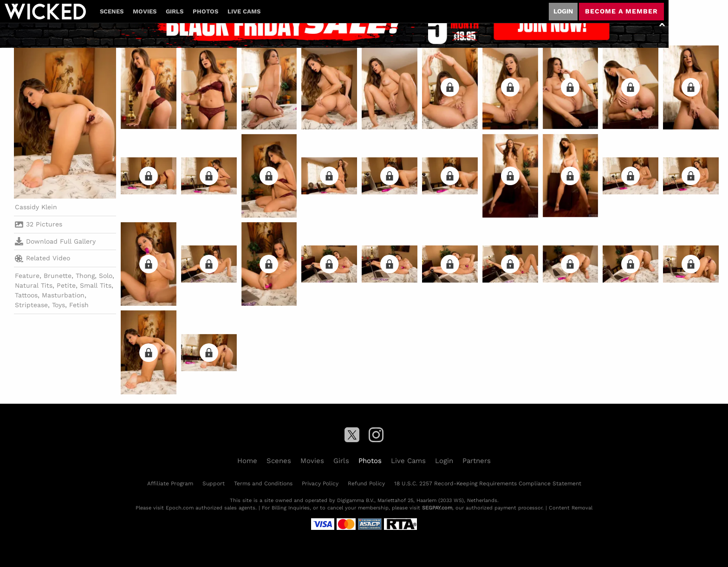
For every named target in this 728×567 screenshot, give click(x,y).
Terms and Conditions (263, 483)
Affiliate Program (170, 483)
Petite (66, 285)
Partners (477, 461)
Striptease (31, 305)
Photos (205, 11)
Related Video (42, 258)
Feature (27, 276)
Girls (175, 11)
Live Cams (244, 11)
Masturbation (63, 295)
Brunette (58, 276)
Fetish (79, 305)
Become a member (621, 11)
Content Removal (571, 508)
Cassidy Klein (36, 207)
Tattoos (26, 295)
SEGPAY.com (437, 508)
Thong (85, 276)
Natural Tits (34, 285)
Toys (58, 305)
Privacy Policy (320, 483)
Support (214, 483)
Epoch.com (180, 508)
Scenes (112, 11)
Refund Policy (366, 483)
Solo (106, 276)
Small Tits (96, 285)
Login (563, 11)
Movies (145, 11)
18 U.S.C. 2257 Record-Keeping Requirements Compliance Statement (488, 483)
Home (247, 461)
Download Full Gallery (55, 241)
